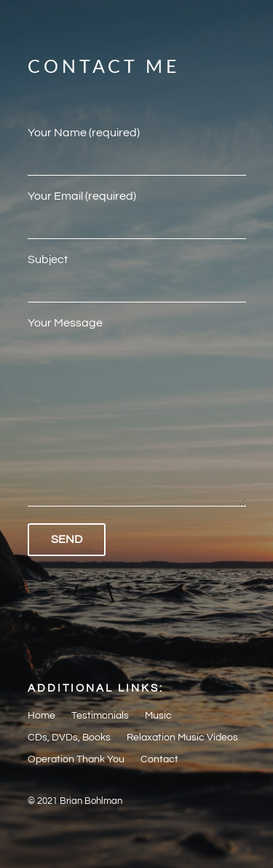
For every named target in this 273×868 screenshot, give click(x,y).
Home (41, 716)
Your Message (137, 413)
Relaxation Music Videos (182, 738)
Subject (137, 272)
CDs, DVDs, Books (69, 738)
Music (158, 716)
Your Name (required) (137, 145)
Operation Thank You (76, 759)
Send (67, 539)
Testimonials (100, 716)
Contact (159, 759)
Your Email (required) (137, 208)
